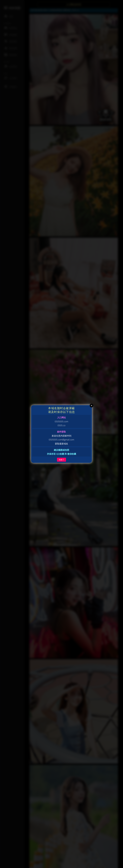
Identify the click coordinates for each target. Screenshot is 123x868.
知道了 (61, 460)
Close (92, 406)
